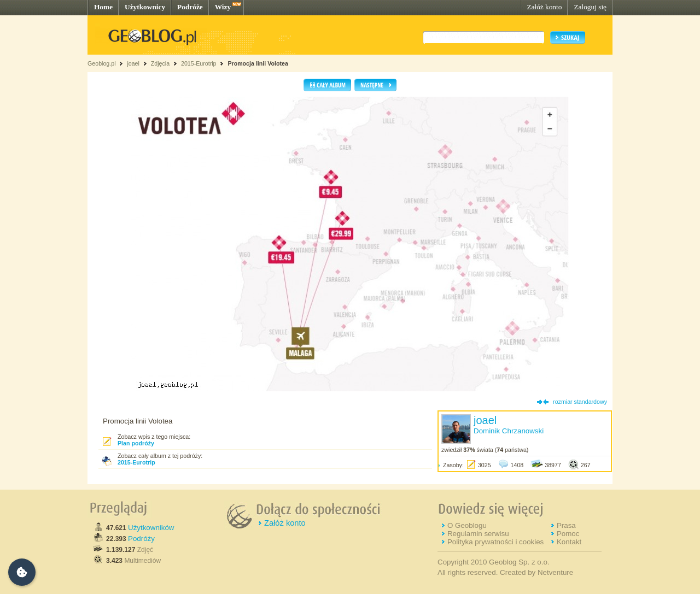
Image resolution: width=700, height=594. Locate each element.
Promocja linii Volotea (258, 63)
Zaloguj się (590, 7)
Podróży (141, 539)
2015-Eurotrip (199, 63)
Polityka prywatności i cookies (495, 542)
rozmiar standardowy (580, 402)
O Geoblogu (467, 525)
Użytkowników (151, 528)
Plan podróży (136, 443)
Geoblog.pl (102, 63)
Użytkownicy (145, 7)
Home (103, 7)
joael (133, 63)
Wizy (223, 7)
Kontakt (569, 542)
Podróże (190, 7)
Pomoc (568, 534)
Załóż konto (544, 7)
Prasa (566, 525)
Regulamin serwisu (478, 534)
